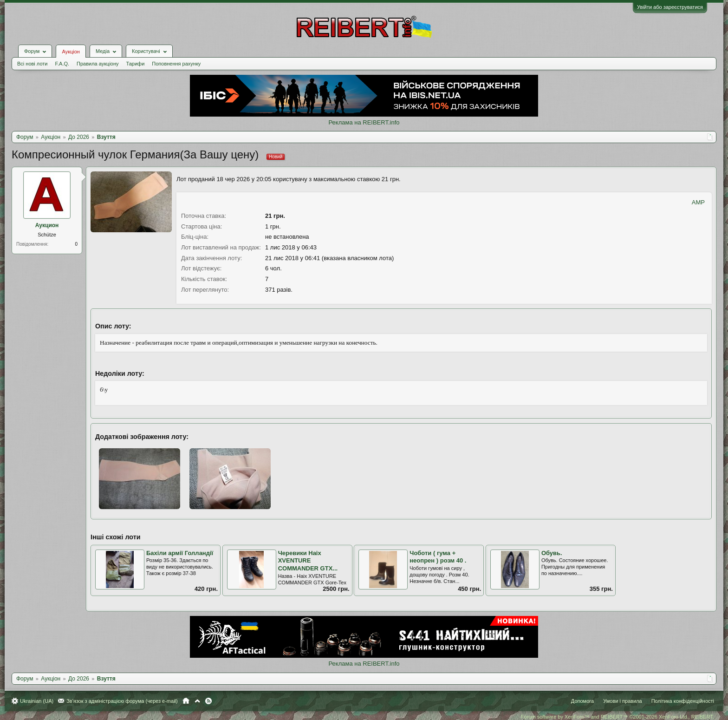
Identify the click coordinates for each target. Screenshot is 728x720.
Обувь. (552, 553)
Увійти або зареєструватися (670, 7)
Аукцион (47, 225)
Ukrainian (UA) (37, 701)
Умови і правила (622, 701)
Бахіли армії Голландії (180, 553)
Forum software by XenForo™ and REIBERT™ (617, 717)
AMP (698, 202)
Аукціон (71, 52)
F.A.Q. (62, 64)
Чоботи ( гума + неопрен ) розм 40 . (438, 557)
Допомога (582, 701)
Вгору (197, 701)
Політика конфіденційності (683, 701)
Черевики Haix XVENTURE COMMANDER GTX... (308, 561)
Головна (186, 701)
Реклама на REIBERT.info (364, 122)
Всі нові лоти (32, 64)
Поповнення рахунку (176, 64)
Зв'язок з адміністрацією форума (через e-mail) (122, 701)
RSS (208, 701)
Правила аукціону (97, 64)
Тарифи (136, 64)
